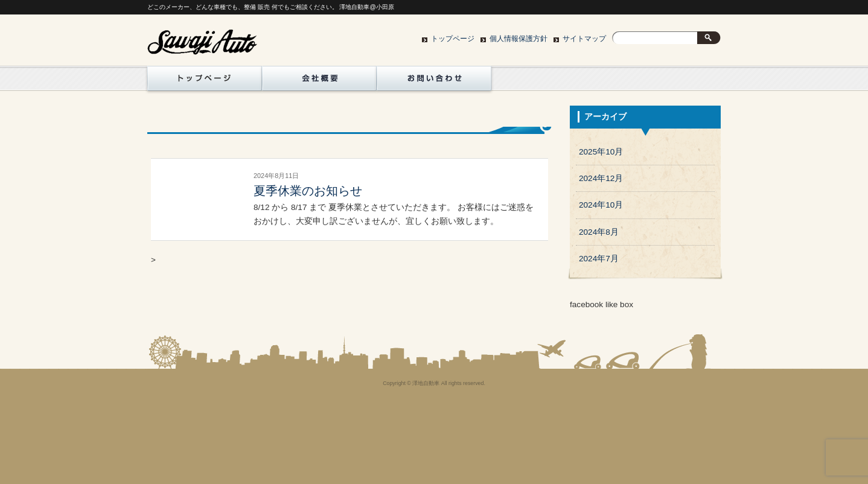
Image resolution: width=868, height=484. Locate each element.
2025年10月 (601, 152)
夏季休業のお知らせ (308, 191)
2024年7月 (599, 259)
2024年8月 (599, 232)
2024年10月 (601, 205)
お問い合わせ (434, 81)
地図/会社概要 (319, 81)
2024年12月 (601, 178)
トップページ (453, 39)
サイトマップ (584, 39)
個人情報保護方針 (519, 39)
